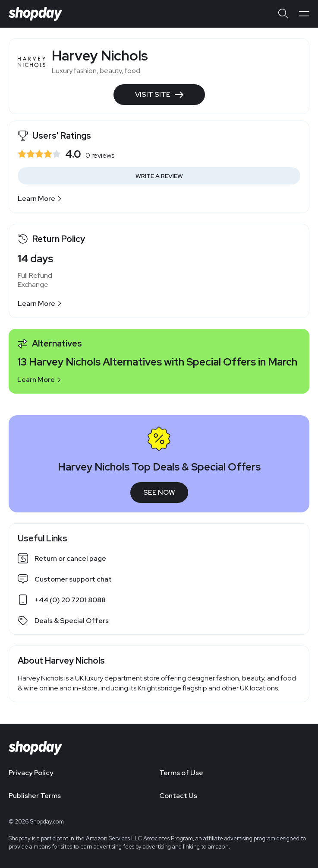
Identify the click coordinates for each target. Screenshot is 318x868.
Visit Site (159, 94)
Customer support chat (73, 579)
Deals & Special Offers (72, 621)
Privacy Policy (31, 773)
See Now (159, 492)
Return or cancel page (70, 558)
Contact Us (178, 796)
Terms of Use (181, 773)
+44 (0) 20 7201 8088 (70, 600)
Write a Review (159, 176)
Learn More (40, 199)
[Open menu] (304, 14)
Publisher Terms (35, 796)
